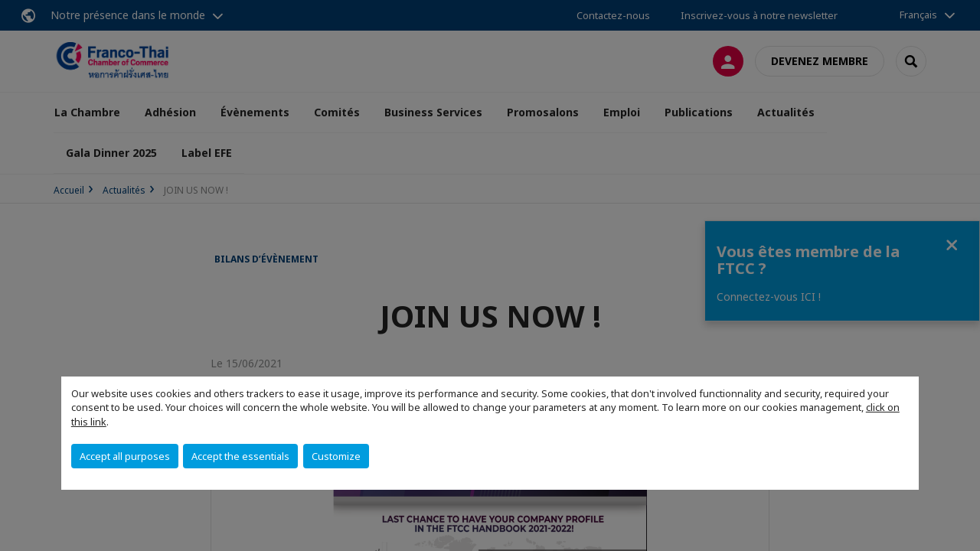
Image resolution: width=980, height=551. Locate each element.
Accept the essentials (240, 456)
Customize (336, 456)
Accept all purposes (125, 456)
